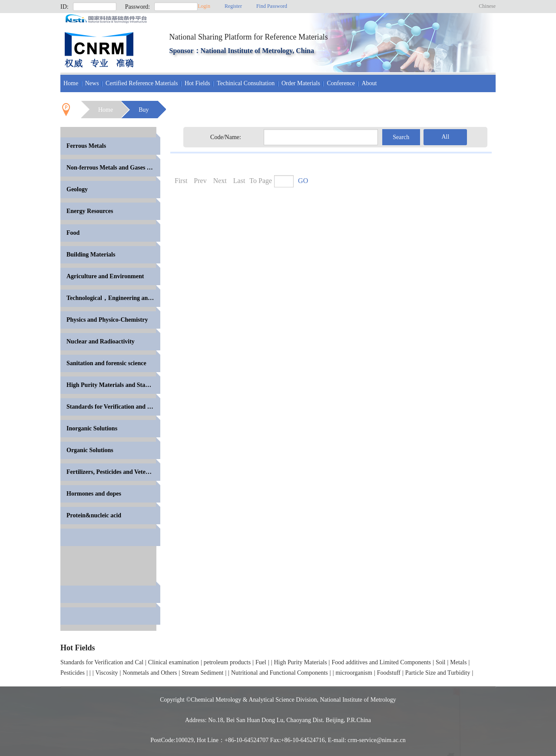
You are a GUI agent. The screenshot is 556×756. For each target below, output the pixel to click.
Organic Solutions (90, 450)
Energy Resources (90, 211)
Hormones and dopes (94, 494)
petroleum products (227, 662)
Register (233, 6)
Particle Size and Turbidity (438, 673)
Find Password (272, 6)
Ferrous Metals (86, 146)
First (181, 181)
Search (401, 137)
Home (71, 83)
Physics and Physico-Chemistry (107, 320)
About (369, 83)
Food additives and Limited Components (381, 662)
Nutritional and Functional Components (280, 673)
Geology (77, 189)
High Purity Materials (301, 662)
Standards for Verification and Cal (102, 662)
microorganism (354, 673)
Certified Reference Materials (142, 83)
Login (204, 6)
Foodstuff (389, 673)
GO (303, 181)
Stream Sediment (202, 673)
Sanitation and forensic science (106, 363)
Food (73, 233)
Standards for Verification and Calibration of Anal (113, 407)
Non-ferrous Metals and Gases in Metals (113, 168)
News (92, 83)
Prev (200, 181)
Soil (441, 662)
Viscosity (106, 673)
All (445, 137)
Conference (341, 83)
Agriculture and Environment (105, 276)
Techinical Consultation (246, 83)
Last (239, 181)
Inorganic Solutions (92, 428)
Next (220, 181)
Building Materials (91, 255)
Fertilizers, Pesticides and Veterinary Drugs (113, 472)
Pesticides (73, 673)
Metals (458, 662)
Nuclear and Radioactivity (101, 341)
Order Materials (301, 83)
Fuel (261, 662)
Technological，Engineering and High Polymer (113, 298)
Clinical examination (174, 662)
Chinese (487, 6)
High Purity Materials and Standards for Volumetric (113, 385)
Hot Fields (197, 83)
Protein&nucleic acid (94, 515)
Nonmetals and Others (150, 673)
